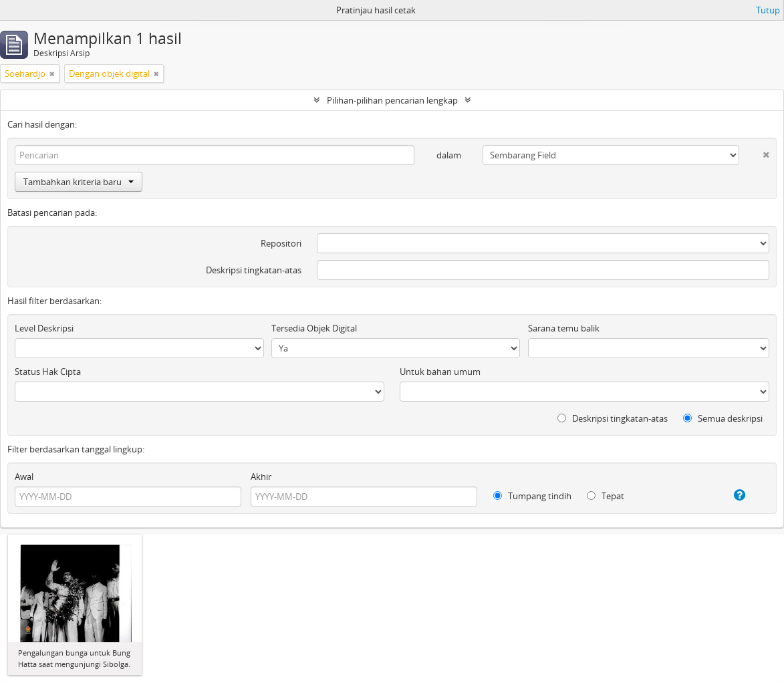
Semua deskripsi (723, 418)
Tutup (768, 10)
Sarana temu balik (564, 328)
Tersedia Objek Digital (314, 328)
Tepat (606, 496)
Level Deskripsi (44, 328)
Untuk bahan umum (440, 372)
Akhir (261, 476)
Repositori (281, 243)
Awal (24, 476)
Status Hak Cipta (48, 372)
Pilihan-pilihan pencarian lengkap (392, 100)
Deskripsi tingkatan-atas (254, 270)
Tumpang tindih (532, 496)
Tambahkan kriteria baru (79, 182)
